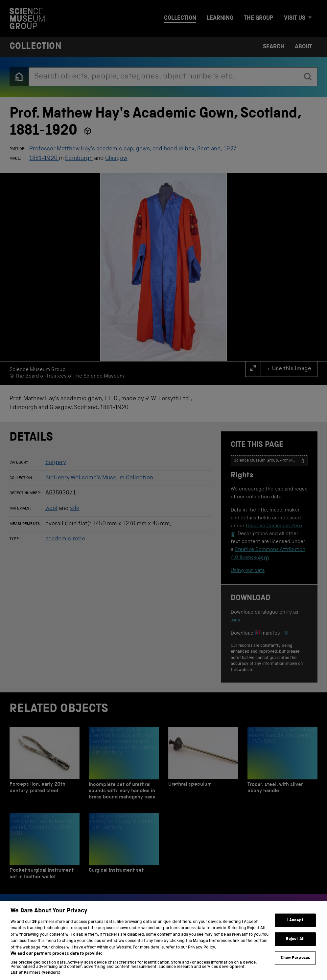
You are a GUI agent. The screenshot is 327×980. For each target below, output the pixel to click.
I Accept (295, 927)
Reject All (295, 946)
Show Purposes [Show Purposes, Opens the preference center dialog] (295, 965)
